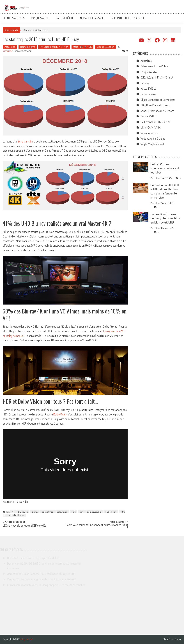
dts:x (73, 512)
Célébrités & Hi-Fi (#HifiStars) (157, 77)
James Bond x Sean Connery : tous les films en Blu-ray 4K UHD (165, 218)
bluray (35, 512)
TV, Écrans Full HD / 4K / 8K (127, 18)
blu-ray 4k (23, 512)
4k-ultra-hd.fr (25, 141)
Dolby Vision (60, 414)
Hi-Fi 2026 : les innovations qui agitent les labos (165, 168)
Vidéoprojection (105, 47)
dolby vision (62, 512)
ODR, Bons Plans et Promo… (156, 105)
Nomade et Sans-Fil (92, 18)
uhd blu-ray (111, 512)
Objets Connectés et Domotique (158, 100)
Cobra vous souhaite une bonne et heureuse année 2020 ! (97, 526)
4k (13, 512)
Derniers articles (14, 18)
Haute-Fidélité (65, 18)
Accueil (27, 30)
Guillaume (8, 51)
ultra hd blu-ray (17, 515)
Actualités (41, 30)
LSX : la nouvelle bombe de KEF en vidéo (25, 526)
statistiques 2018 (94, 512)
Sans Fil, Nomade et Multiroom (157, 111)
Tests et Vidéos (149, 116)
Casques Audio (40, 18)
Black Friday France (172, 639)
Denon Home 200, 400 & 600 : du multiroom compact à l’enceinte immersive (165, 191)
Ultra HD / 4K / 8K (82, 47)
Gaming (145, 83)
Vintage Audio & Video (153, 139)
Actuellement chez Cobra (154, 66)
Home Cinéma (28, 47)
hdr (81, 512)
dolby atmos (47, 512)
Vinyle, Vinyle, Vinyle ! (152, 144)
